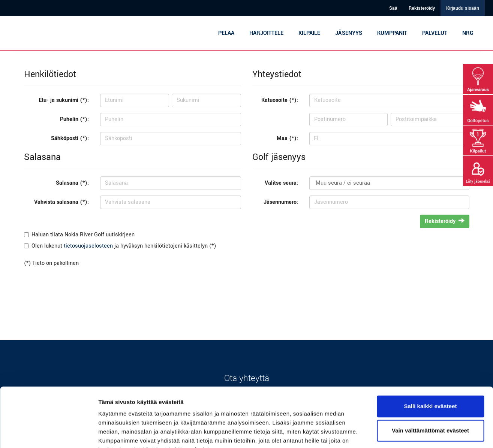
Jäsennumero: (281, 202)
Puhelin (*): (74, 119)
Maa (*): (287, 138)
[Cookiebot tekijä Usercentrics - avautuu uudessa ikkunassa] (49, 433)
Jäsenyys (349, 33)
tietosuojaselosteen (88, 246)
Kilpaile (309, 33)
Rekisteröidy (422, 8)
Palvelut (435, 33)
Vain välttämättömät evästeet (430, 393)
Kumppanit (392, 33)
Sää (393, 8)
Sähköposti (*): (70, 138)
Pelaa (226, 33)
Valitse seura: (281, 183)
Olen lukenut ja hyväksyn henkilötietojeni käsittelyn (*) (124, 246)
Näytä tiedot (115, 433)
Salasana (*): (72, 183)
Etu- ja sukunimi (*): (64, 100)
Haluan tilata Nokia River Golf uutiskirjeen (83, 235)
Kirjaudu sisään (463, 8)
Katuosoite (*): (280, 100)
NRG (468, 33)
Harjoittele (266, 33)
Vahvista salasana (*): (61, 202)
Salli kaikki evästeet (431, 369)
